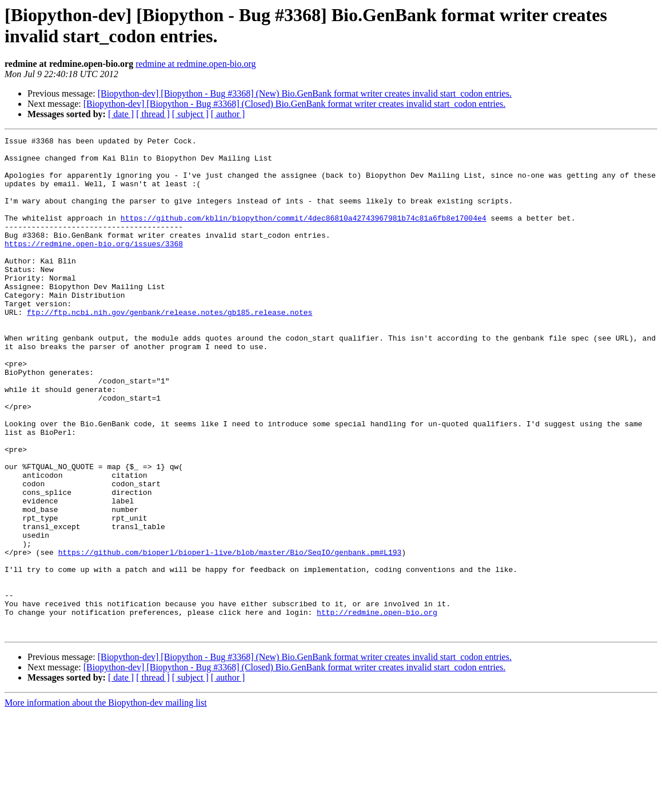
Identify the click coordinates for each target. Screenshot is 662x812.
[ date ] (121, 114)
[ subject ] (190, 114)
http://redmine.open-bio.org (377, 708)
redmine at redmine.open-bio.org (196, 64)
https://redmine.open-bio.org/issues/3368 (94, 266)
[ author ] (228, 114)
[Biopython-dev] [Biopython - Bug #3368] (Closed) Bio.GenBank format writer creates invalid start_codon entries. (295, 104)
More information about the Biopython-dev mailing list (106, 802)
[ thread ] (153, 114)
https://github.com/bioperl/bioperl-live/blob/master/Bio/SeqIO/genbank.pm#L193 (230, 636)
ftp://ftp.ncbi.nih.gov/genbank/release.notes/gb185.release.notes (170, 348)
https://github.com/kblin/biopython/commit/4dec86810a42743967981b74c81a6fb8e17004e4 (304, 235)
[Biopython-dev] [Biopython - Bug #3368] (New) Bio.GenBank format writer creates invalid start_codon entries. (305, 93)
